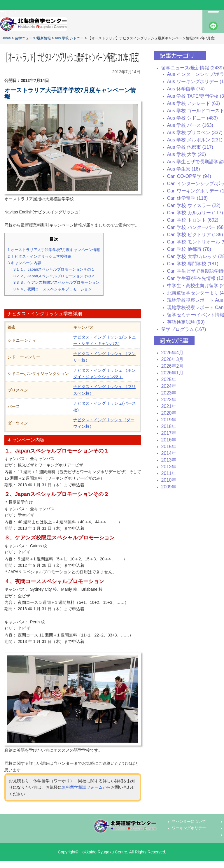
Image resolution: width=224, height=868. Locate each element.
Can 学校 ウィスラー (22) (194, 205)
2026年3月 (173, 359)
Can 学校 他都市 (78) (189, 249)
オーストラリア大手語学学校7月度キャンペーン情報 (54, 250)
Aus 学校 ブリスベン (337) (195, 133)
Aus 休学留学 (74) (186, 89)
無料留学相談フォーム (82, 787)
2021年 (169, 406)
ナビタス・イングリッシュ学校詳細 (40, 256)
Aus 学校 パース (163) (190, 125)
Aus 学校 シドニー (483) (192, 118)
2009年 (169, 487)
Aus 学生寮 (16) (184, 169)
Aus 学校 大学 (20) (187, 154)
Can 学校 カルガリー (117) (195, 213)
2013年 (169, 460)
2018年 (169, 426)
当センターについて (189, 822)
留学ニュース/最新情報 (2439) (193, 68)
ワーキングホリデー (189, 828)
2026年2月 (173, 366)
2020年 (169, 413)
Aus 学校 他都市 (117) (190, 147)
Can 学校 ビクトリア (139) (195, 235)
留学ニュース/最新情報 (33, 38)
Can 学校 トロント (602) (193, 220)
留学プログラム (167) (184, 329)
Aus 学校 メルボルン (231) (195, 140)
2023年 (169, 393)
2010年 (169, 480)
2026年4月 (173, 353)
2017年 (169, 433)
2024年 (169, 386)
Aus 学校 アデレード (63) (194, 103)
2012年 (169, 467)
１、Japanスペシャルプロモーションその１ (54, 269)
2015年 (169, 447)
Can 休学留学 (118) (188, 198)
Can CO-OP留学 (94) (189, 176)
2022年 (169, 400)
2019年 (169, 420)
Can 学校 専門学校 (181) (193, 264)
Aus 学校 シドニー (69, 38)
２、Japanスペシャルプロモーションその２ (54, 276)
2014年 (169, 453)
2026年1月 (173, 373)
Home (6, 38)
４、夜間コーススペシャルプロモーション (53, 289)
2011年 (169, 473)
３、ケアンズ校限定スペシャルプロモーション (56, 282)
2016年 (169, 440)
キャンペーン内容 (24, 263)
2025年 (169, 379)
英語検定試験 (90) (186, 322)
